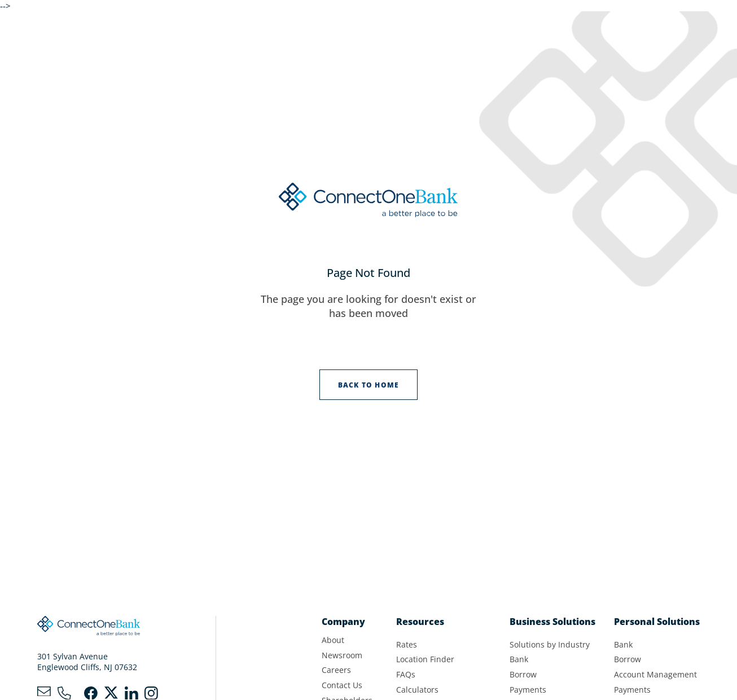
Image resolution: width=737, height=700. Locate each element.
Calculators (417, 690)
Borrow (523, 675)
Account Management (655, 675)
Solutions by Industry (550, 645)
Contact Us (342, 685)
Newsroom (342, 655)
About (333, 640)
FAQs (406, 675)
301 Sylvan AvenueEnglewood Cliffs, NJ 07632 (87, 662)
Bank (519, 659)
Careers (336, 670)
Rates (407, 645)
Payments (528, 690)
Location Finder (425, 659)
